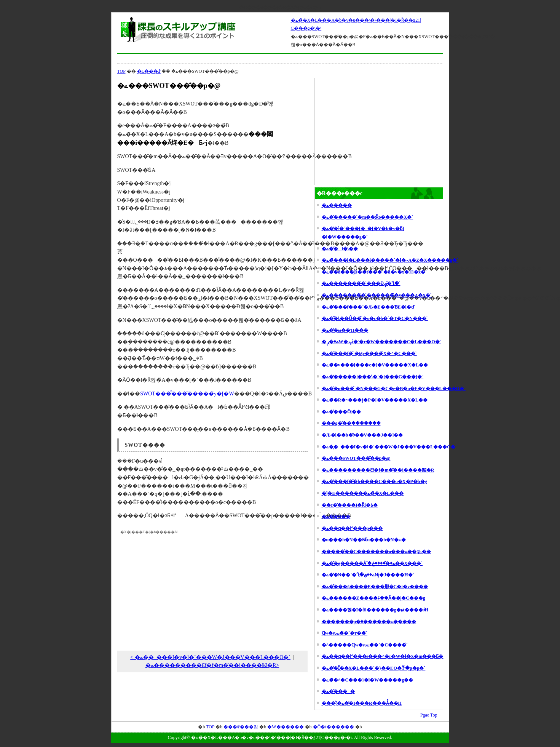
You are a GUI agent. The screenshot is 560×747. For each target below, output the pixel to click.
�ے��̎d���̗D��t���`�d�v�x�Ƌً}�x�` (374, 272)
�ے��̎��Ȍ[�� (341, 412)
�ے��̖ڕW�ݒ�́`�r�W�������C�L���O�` (381, 342)
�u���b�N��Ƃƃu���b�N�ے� (364, 540)
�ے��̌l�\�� (340, 249)
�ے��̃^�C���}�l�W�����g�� (368, 680)
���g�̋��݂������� (351, 423)
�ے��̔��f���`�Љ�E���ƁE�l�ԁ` (369, 307)
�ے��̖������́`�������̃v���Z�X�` (377, 295)
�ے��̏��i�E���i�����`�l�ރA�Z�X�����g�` (390, 260)
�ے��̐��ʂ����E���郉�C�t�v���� (375, 587)
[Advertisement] (280, 58)
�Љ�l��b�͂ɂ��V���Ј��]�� (362, 435)
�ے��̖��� (337, 205)
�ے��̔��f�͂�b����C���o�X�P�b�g (374, 481)
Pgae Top (429, 715)
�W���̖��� (285, 727)
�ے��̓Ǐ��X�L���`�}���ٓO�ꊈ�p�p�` (374, 668)
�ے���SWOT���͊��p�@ (356, 458)
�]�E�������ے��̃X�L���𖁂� (363, 493)
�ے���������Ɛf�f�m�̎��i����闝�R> (212, 665)
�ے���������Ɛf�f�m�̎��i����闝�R (378, 470)
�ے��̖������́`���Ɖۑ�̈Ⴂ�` (361, 283)
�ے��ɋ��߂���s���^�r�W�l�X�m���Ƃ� (383, 656)
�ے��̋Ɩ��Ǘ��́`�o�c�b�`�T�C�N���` (375, 318)
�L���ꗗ (149, 71)
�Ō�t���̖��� (333, 727)
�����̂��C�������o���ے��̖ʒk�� (376, 552)
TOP (121, 71)
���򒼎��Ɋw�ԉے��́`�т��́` (345, 633)
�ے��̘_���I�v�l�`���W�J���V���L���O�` (389, 447)
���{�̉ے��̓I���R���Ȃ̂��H (362, 703)
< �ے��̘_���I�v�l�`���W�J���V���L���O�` (210, 657)
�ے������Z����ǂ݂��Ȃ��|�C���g (373, 598)
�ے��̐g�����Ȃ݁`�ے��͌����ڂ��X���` (372, 563)
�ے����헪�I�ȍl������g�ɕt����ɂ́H (375, 610)
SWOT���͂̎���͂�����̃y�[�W (187, 394)
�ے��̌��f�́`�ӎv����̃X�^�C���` (369, 354)
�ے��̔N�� (336, 517)
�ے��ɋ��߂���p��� (352, 528)
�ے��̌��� (338, 691)
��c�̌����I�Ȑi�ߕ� (350, 505)
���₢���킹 (241, 727)
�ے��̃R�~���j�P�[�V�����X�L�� (375, 400)
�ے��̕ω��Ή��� (345, 330)
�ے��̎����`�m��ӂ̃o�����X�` (368, 217)
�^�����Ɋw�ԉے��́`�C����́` (365, 645)
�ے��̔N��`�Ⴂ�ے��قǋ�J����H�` (368, 575)
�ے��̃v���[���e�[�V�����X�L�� (375, 365)
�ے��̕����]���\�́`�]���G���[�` (373, 377)
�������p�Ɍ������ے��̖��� (369, 622)
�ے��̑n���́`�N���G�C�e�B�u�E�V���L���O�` (394, 389)
